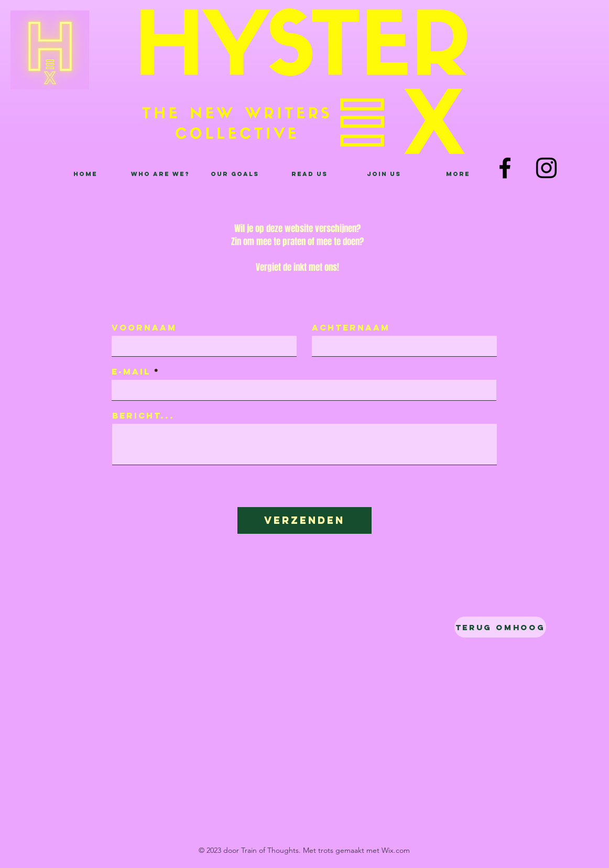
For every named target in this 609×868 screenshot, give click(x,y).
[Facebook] (505, 168)
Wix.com (396, 850)
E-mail (131, 371)
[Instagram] (546, 168)
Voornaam (144, 327)
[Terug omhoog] (500, 627)
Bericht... (143, 415)
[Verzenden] (304, 520)
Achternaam (351, 327)
